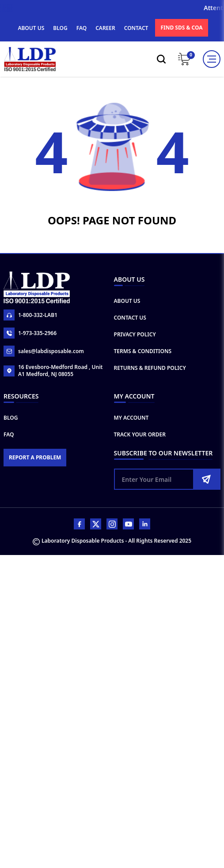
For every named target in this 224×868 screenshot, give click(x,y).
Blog (11, 418)
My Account (131, 418)
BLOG (60, 28)
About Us (127, 301)
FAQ (82, 28)
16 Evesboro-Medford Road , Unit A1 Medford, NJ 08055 (53, 371)
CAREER (105, 28)
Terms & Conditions (143, 351)
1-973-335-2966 (30, 333)
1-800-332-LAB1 (30, 315)
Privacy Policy (135, 334)
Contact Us (130, 318)
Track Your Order (140, 434)
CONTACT (136, 28)
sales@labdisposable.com (44, 351)
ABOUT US (31, 28)
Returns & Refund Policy (150, 368)
